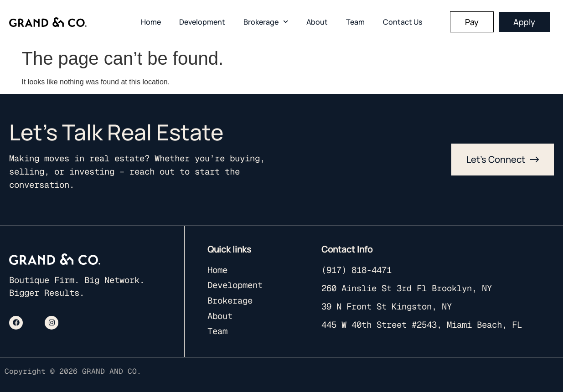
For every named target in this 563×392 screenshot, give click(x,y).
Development (202, 22)
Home (151, 22)
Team (355, 22)
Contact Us (403, 22)
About (317, 22)
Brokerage (266, 22)
